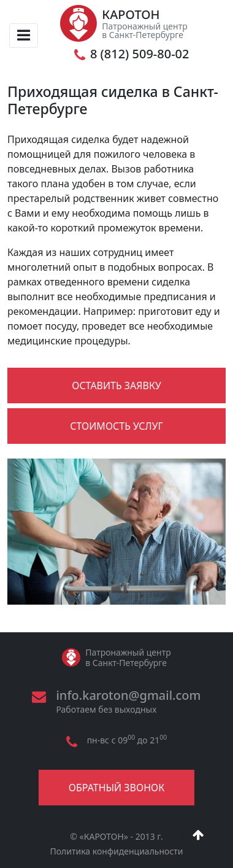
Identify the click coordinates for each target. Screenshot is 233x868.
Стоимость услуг (116, 426)
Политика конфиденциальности (116, 851)
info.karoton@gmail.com (128, 696)
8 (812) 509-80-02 (140, 54)
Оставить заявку (116, 386)
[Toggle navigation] (24, 36)
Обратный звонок (116, 788)
